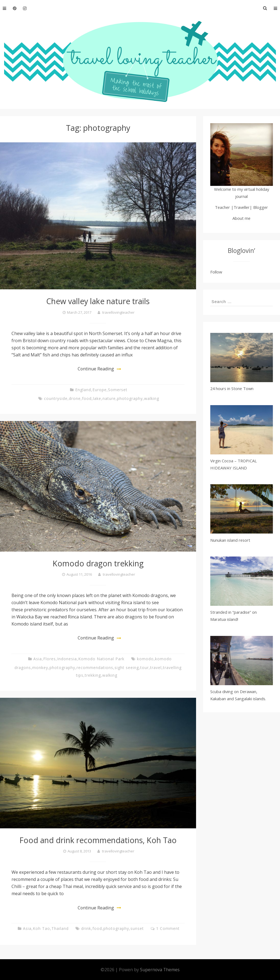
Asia (38, 658)
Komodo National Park (101, 658)
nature (109, 398)
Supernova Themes (160, 969)
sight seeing (127, 667)
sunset (137, 928)
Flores (49, 658)
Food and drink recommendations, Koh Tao (98, 839)
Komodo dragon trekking (98, 563)
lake (97, 398)
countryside (56, 398)
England (83, 389)
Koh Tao (41, 928)
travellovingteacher (118, 312)
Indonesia (67, 658)
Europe (100, 389)
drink (86, 928)
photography (130, 398)
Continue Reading (96, 369)
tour (145, 667)
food (87, 398)
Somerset (118, 389)
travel (156, 667)
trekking (93, 675)
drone (75, 398)
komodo (145, 658)
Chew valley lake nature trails (98, 301)
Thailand (60, 928)
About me (241, 218)
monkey (40, 667)
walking (152, 398)
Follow (216, 272)
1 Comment (168, 928)
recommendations (95, 667)
